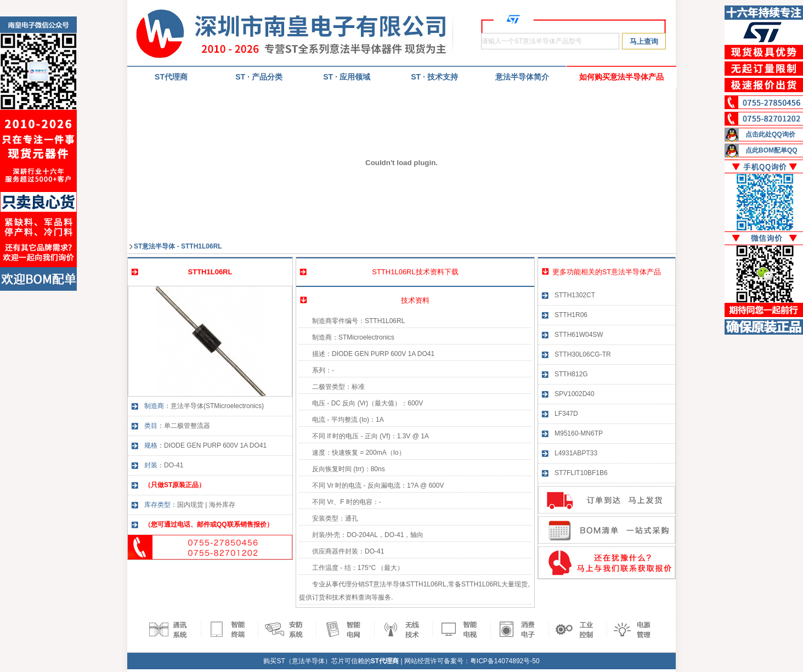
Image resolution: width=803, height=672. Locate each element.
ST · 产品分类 (259, 77)
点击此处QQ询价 (770, 134)
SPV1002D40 (575, 394)
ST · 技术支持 (434, 77)
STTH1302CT (575, 295)
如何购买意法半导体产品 (621, 77)
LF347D (566, 414)
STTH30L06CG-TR (583, 354)
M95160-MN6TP (579, 433)
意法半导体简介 (522, 77)
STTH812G (571, 374)
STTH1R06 (571, 315)
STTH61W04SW (579, 335)
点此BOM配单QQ (771, 150)
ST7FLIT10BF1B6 (581, 473)
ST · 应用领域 (347, 77)
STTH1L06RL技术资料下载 (415, 272)
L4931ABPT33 (576, 453)
